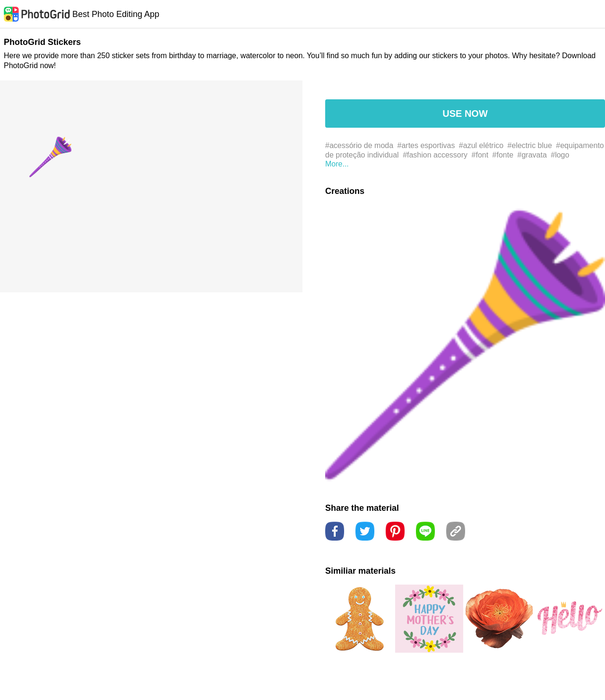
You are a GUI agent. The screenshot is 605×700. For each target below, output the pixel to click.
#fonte (503, 155)
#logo (560, 155)
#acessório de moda (359, 145)
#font (480, 155)
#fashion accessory (435, 155)
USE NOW (465, 114)
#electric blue (530, 145)
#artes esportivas (426, 145)
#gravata (532, 155)
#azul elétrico (481, 145)
